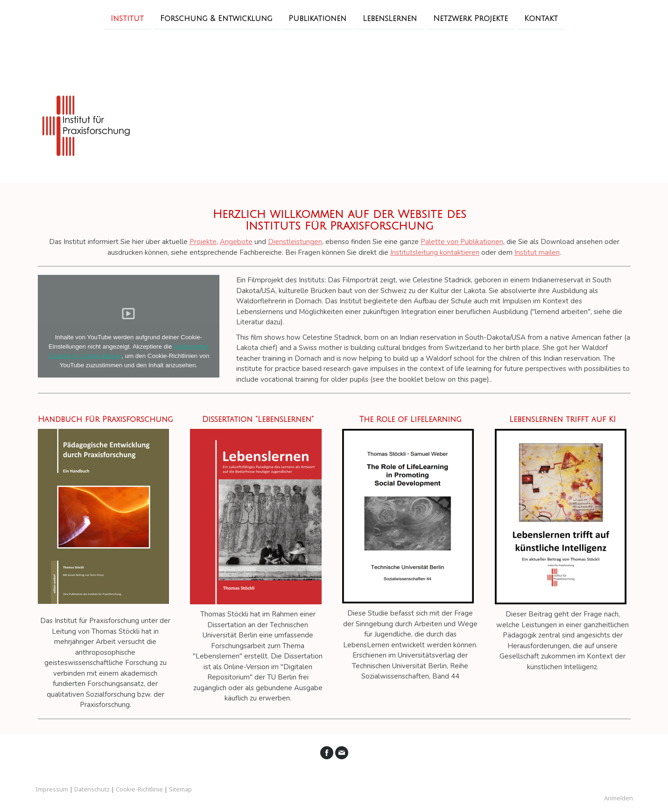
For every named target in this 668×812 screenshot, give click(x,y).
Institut (127, 18)
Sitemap (180, 789)
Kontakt (541, 18)
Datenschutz (92, 789)
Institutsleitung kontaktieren (435, 252)
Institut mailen (537, 252)
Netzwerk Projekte (471, 18)
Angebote (236, 242)
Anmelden (619, 798)
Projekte (203, 242)
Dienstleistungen (295, 242)
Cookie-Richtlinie (139, 789)
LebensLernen (390, 18)
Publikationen (317, 18)
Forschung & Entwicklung (216, 18)
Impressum (52, 789)
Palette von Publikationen (462, 242)
